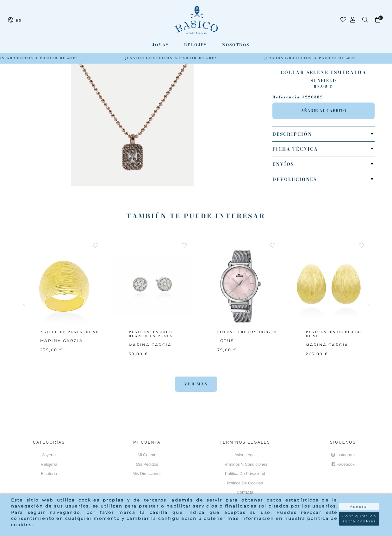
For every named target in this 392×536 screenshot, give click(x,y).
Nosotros (236, 45)
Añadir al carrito (324, 111)
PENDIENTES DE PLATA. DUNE (333, 334)
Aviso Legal (245, 455)
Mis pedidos (147, 464)
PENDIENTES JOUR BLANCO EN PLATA (151, 334)
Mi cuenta (147, 455)
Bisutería (49, 474)
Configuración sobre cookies (359, 519)
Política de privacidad (245, 474)
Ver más (196, 384)
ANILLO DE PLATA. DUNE (69, 332)
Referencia (286, 97)
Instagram (343, 455)
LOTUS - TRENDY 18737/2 (247, 332)
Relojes (196, 45)
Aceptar (359, 507)
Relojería (49, 464)
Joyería (49, 455)
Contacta (245, 492)
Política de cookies (245, 483)
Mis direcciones (147, 474)
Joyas (161, 45)
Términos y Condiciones (245, 464)
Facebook (343, 464)
